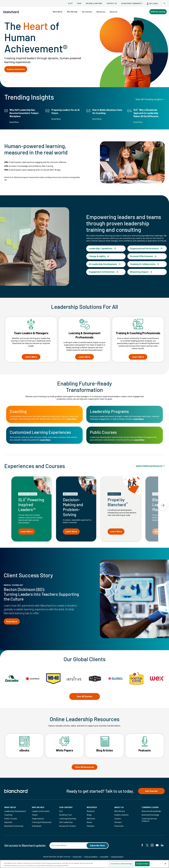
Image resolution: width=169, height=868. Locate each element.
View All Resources (84, 768)
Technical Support (119, 858)
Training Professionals (42, 824)
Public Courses (11, 820)
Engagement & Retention (102, 272)
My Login (152, 3)
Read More (12, 624)
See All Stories (85, 698)
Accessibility (105, 858)
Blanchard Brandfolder (151, 813)
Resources (92, 809)
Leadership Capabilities (101, 246)
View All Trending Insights (150, 98)
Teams (35, 816)
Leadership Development (15, 813)
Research (91, 813)
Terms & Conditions (91, 858)
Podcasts (91, 827)
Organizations (38, 820)
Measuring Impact (140, 272)
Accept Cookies (142, 864)
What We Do (10, 809)
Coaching (8, 816)
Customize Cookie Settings (121, 864)
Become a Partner (94, 3)
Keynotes (8, 824)
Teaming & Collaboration (143, 263)
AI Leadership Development (104, 263)
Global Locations (121, 816)
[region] (84, 864)
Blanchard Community (132, 3)
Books (89, 824)
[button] (164, 3)
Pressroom (119, 827)
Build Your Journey (158, 11)
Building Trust (65, 816)
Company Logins (150, 809)
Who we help (38, 809)
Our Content (66, 809)
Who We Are (120, 813)
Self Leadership (66, 824)
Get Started (153, 792)
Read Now (14, 121)
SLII (70, 3)
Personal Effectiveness (142, 255)
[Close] (165, 864)
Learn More (72, 420)
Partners (118, 824)
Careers (118, 820)
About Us (119, 809)
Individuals (37, 827)
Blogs (89, 816)
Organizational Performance (145, 246)
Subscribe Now (97, 847)
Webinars (91, 820)
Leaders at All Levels (41, 813)
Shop (79, 3)
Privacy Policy (76, 858)
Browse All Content (67, 827)
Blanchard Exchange (150, 816)
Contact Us (112, 3)
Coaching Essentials (68, 820)
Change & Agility (98, 255)
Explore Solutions (16, 68)
